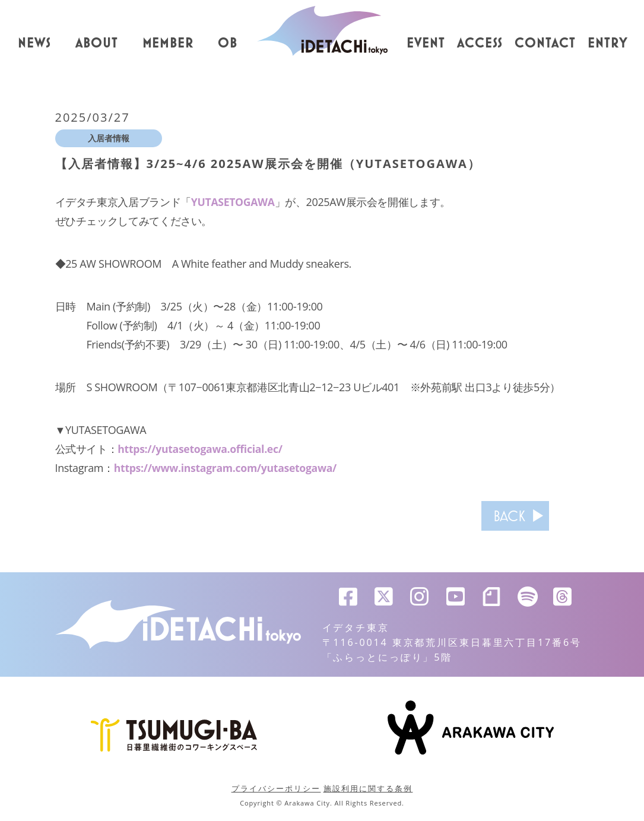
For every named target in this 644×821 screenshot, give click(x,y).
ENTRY (608, 43)
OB (228, 43)
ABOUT (97, 43)
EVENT (426, 43)
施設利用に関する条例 (368, 788)
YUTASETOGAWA (234, 202)
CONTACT (545, 43)
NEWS (34, 43)
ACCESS (480, 43)
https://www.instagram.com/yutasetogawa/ (227, 468)
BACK (502, 516)
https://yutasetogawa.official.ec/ (201, 449)
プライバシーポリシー (276, 788)
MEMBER (168, 43)
